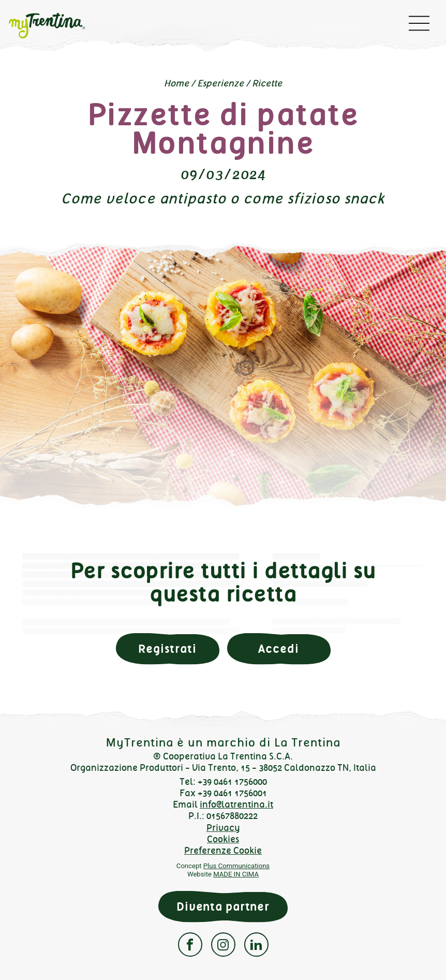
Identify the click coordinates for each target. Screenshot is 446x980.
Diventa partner (223, 907)
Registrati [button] (167, 649)
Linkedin (256, 945)
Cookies (223, 839)
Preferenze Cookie (223, 851)
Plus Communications (236, 866)
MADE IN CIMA (236, 874)
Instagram (223, 945)
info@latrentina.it (236, 805)
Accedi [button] (278, 649)
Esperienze (220, 83)
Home (176, 83)
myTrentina (55, 26)
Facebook (190, 945)
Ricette (267, 83)
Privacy (223, 828)
